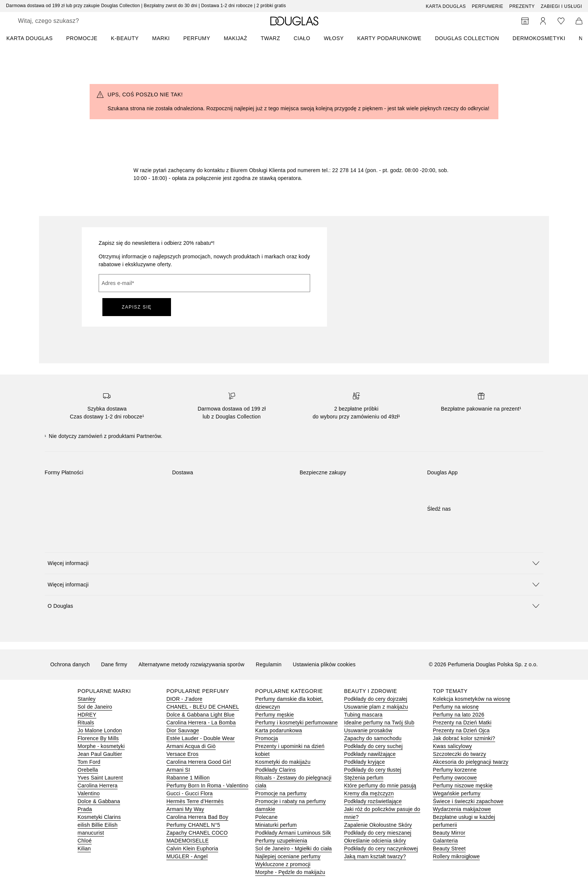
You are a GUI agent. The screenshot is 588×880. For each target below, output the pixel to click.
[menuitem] (34, 38)
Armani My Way (185, 809)
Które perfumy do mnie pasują (380, 786)
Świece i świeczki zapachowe (468, 801)
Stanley (87, 699)
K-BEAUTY (125, 38)
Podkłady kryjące (364, 762)
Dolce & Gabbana (99, 801)
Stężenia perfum (364, 778)
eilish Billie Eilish (98, 825)
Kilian (84, 849)
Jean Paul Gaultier (100, 754)
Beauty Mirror (449, 833)
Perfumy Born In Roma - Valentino (208, 786)
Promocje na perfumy (281, 793)
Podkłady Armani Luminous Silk (293, 833)
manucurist (91, 833)
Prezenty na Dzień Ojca (461, 730)
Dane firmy (114, 664)
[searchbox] (73, 21)
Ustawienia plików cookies (324, 664)
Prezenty (522, 6)
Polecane (267, 817)
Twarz (270, 38)
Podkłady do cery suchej (373, 746)
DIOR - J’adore (184, 699)
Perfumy (197, 38)
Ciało (302, 38)
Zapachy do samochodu (373, 738)
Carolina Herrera (98, 786)
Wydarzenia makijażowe (462, 809)
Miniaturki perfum (276, 825)
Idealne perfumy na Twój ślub (379, 723)
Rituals (86, 723)
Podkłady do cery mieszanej (378, 833)
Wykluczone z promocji (283, 864)
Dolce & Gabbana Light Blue (201, 715)
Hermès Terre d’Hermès (195, 801)
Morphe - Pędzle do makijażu (290, 872)
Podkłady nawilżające (370, 754)
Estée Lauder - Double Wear (201, 738)
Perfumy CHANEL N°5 (193, 825)
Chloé (85, 841)
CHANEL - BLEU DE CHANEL (203, 707)
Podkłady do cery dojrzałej (376, 699)
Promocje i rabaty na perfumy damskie (291, 805)
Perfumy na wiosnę (456, 707)
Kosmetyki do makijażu (283, 762)
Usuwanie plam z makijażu (376, 707)
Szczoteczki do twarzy (459, 754)
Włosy (334, 38)
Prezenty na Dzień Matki (462, 723)
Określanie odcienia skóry (375, 841)
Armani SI (178, 770)
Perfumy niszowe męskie (463, 786)
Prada (85, 809)
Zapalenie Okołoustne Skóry (378, 825)
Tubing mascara (363, 715)
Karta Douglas (446, 6)
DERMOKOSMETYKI (539, 38)
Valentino (89, 793)
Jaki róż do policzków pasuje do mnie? (382, 813)
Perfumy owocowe (455, 778)
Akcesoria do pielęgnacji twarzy (471, 762)
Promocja (267, 738)
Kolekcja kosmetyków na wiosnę (472, 699)
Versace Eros (183, 754)
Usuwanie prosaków (368, 730)
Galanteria (445, 841)
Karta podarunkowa (279, 730)
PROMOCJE (82, 38)
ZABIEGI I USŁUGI (561, 6)
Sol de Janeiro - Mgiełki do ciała (294, 849)
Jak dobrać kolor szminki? (464, 738)
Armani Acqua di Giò (191, 746)
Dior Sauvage (183, 730)
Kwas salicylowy (452, 746)
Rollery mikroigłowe (456, 856)
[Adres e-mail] (204, 283)
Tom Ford (89, 762)
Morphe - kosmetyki (101, 746)
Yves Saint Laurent (100, 778)
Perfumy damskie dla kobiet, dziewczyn (289, 703)
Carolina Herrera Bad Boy (197, 817)
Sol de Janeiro (95, 707)
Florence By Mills (98, 738)
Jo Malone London (100, 730)
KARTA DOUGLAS (29, 38)
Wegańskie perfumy (457, 793)
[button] (294, 563)
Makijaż (236, 38)
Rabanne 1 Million (188, 778)
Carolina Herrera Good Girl (199, 762)
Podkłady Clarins (276, 770)
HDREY (87, 715)
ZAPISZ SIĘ (137, 307)
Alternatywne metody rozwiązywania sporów (191, 664)
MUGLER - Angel (187, 856)
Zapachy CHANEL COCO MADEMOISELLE (197, 837)
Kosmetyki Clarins (99, 817)
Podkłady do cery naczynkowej (381, 849)
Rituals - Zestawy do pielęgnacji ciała (293, 782)
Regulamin (269, 664)
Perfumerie (487, 6)
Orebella (88, 770)
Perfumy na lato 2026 (458, 715)
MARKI (161, 38)
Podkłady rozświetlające (373, 801)
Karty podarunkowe (389, 38)
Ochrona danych (70, 664)
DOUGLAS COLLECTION (467, 38)
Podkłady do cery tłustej (373, 770)
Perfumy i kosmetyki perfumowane (297, 723)
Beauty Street (449, 849)
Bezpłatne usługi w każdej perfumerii (464, 821)
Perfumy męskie (275, 715)
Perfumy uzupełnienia (281, 841)
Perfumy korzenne (455, 770)
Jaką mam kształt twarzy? (375, 856)
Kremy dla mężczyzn (369, 793)
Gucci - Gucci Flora (190, 793)
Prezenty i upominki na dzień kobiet (290, 750)
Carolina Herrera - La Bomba (201, 723)
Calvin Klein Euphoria (192, 849)
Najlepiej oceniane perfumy (288, 856)
